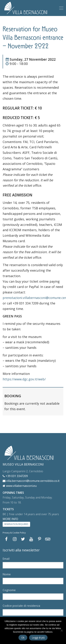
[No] (62, 631)
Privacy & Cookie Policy (14, 533)
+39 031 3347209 (15, 476)
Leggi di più (38, 638)
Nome (7, 574)
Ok (23, 638)
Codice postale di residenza (21, 606)
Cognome (9, 590)
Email (6, 559)
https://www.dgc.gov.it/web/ (24, 379)
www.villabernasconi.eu (20, 486)
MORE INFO (10, 519)
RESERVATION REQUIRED (16, 524)
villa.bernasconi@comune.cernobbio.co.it (31, 481)
